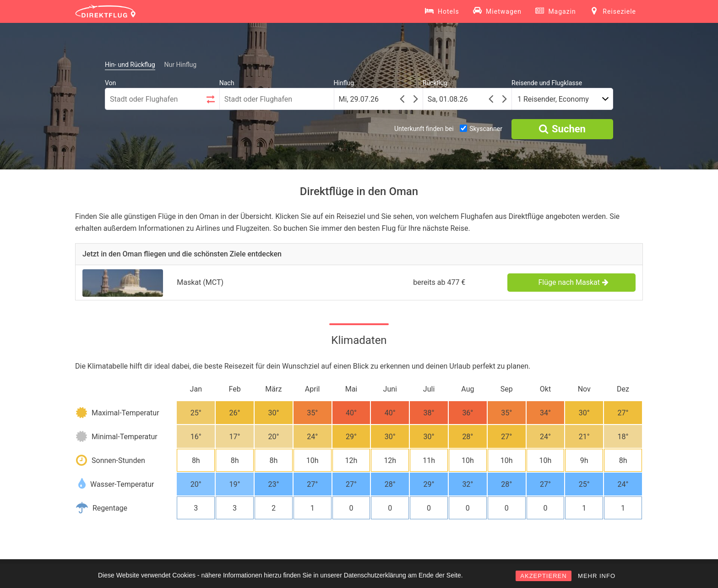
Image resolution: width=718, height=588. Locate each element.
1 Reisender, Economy (553, 99)
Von (110, 83)
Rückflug (435, 83)
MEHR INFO (597, 576)
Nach (227, 83)
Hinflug (344, 83)
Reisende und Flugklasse (547, 83)
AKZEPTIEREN (543, 576)
